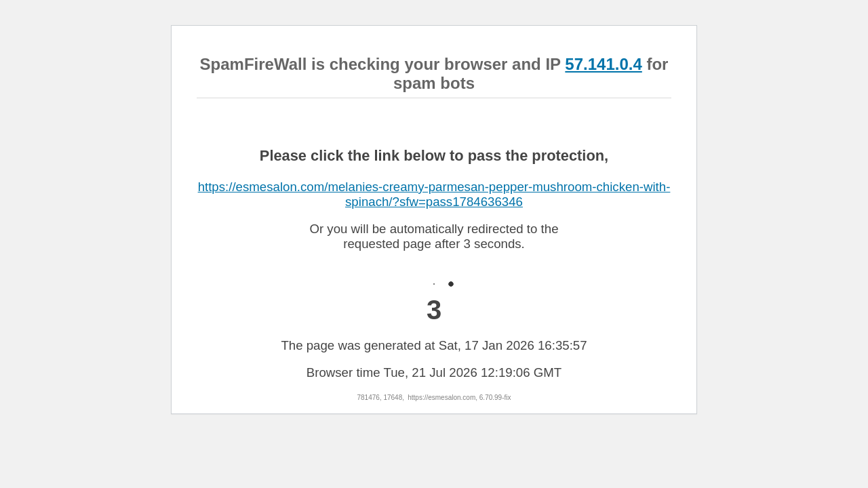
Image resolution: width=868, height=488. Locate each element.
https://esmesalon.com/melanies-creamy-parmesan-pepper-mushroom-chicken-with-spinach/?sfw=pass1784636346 (434, 194)
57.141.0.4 (603, 64)
